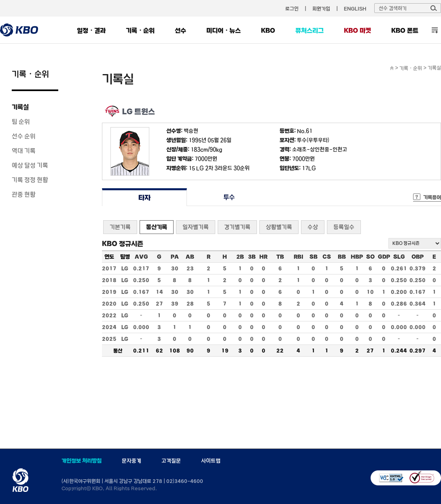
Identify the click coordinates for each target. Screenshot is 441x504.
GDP (384, 257)
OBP (418, 257)
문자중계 (131, 461)
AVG (141, 257)
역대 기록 (24, 151)
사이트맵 (211, 461)
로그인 (292, 9)
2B (240, 257)
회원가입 (321, 9)
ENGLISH (355, 9)
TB (280, 257)
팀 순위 (21, 121)
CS (327, 257)
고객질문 (171, 461)
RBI (299, 257)
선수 (180, 30)
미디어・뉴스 (224, 30)
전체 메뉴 (435, 30)
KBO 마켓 (357, 30)
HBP (357, 257)
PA (175, 257)
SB (314, 257)
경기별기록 (237, 227)
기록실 (20, 107)
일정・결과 (91, 30)
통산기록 (157, 227)
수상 (313, 227)
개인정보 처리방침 (82, 461)
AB (190, 257)
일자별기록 (196, 227)
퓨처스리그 (310, 30)
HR (263, 257)
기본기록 (120, 227)
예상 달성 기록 (30, 165)
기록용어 (432, 197)
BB (342, 257)
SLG (399, 257)
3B (252, 257)
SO (370, 257)
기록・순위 (140, 30)
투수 (229, 197)
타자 (144, 197)
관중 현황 (24, 194)
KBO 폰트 (405, 30)
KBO (268, 30)
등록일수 (344, 227)
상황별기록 (279, 227)
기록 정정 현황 (30, 180)
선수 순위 (24, 136)
